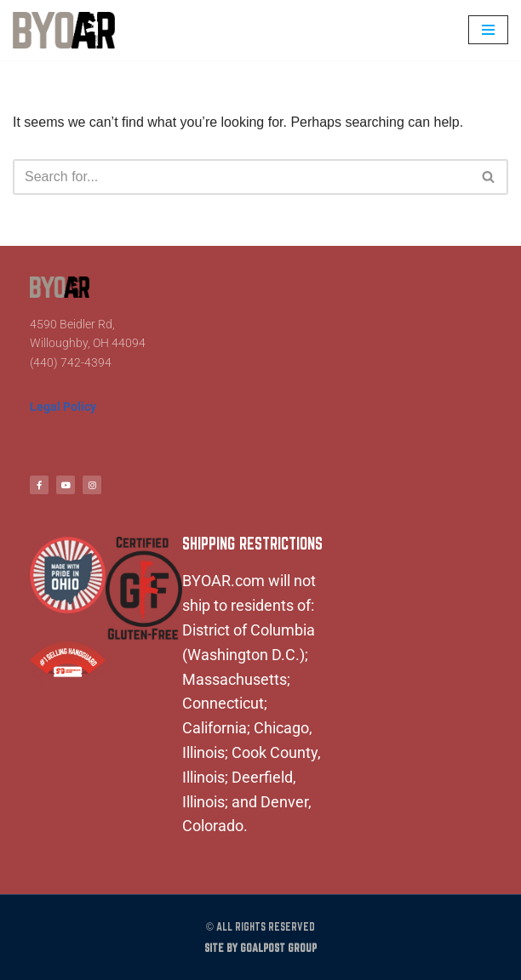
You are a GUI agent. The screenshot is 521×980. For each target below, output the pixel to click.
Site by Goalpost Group (260, 948)
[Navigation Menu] (488, 30)
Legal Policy (63, 407)
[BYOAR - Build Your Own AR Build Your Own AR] (64, 30)
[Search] (241, 177)
